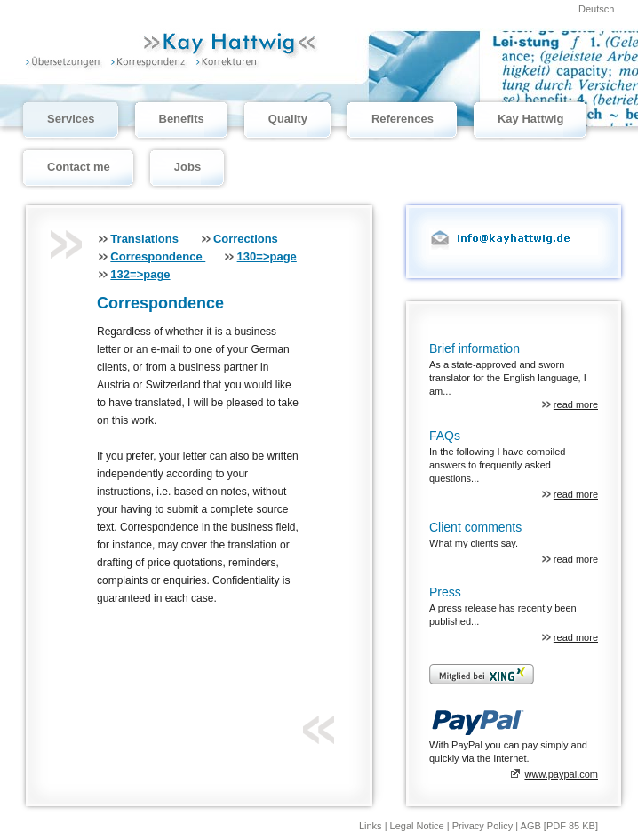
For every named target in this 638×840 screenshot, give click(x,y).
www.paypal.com (561, 774)
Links (372, 826)
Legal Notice (419, 826)
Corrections (246, 239)
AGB (531, 826)
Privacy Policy (484, 826)
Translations (146, 239)
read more (576, 404)
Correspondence (158, 256)
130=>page (267, 256)
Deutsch (596, 9)
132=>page (140, 274)
